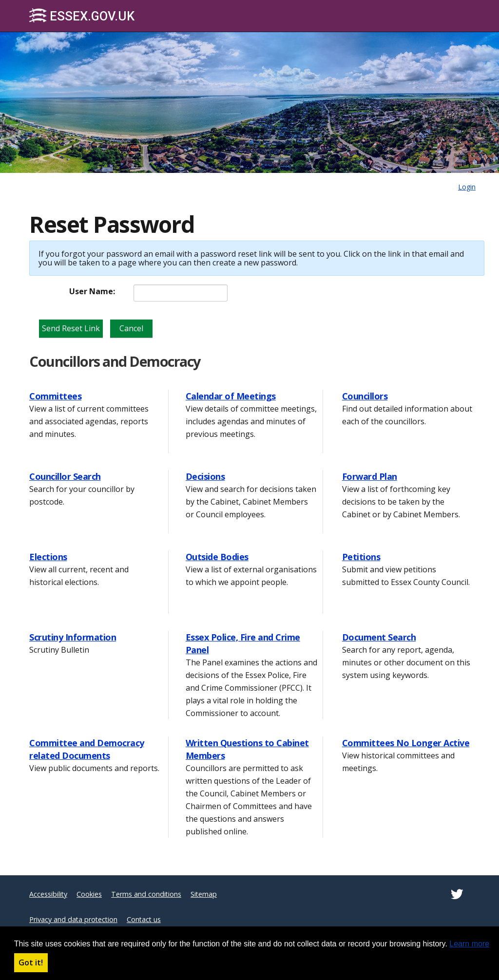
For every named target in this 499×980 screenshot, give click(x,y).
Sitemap (204, 894)
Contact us (144, 919)
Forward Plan (370, 476)
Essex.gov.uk (82, 16)
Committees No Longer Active (406, 743)
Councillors (365, 396)
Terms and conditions (146, 894)
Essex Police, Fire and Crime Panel (243, 643)
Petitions (361, 557)
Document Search (379, 637)
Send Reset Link (71, 328)
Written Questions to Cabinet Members (247, 749)
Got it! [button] (31, 962)
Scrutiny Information (73, 637)
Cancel (131, 328)
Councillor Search (65, 476)
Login (467, 187)
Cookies (89, 894)
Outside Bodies (217, 557)
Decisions (205, 476)
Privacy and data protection (73, 919)
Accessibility (48, 894)
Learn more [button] (469, 944)
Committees (55, 396)
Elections (48, 557)
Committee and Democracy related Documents (87, 749)
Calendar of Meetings (231, 396)
